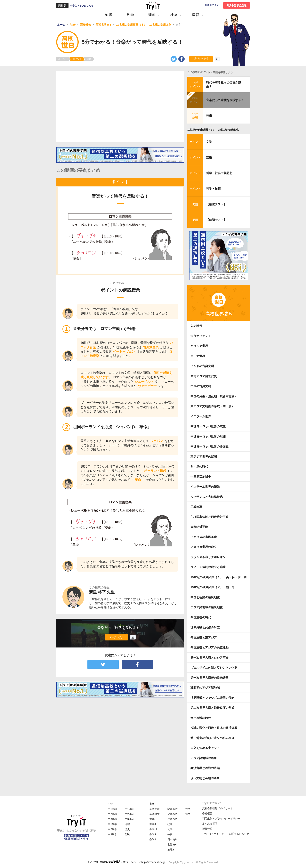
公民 (127, 834)
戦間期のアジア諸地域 (205, 688)
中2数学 (112, 829)
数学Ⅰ (153, 819)
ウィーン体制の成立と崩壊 (208, 567)
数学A (153, 834)
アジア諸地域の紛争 (204, 758)
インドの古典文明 (202, 366)
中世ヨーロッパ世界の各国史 (209, 446)
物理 (170, 824)
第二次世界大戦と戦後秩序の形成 (212, 708)
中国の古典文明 (201, 386)
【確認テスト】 (216, 204)
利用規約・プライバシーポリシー (221, 819)
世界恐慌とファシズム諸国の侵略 (212, 698)
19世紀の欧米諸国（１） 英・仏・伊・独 (218, 577)
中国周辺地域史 (201, 477)
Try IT (153, 5)
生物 (170, 834)
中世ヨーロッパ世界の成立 (208, 426)
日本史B (172, 839)
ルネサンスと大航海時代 (207, 497)
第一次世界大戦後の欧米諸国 (209, 678)
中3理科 (129, 819)
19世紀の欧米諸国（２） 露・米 (214, 587)
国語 (196, 15)
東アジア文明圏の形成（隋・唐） (212, 406)
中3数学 (112, 834)
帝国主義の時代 (201, 617)
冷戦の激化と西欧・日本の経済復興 (214, 728)
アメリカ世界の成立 (204, 547)
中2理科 (129, 814)
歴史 (127, 829)
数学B (153, 839)
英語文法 (155, 809)
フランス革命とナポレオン (208, 557)
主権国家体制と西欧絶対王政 (209, 517)
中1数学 (112, 824)
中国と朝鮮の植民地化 (205, 597)
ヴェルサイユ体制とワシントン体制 (214, 667)
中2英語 (112, 814)
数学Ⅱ (153, 824)
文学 (209, 142)
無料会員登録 (237, 5)
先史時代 (196, 326)
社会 (174, 15)
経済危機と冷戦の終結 (205, 768)
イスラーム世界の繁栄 (205, 487)
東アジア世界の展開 (204, 457)
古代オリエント (201, 336)
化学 (170, 829)
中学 (110, 804)
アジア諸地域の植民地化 (207, 607)
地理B (171, 850)
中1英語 (112, 809)
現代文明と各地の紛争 (205, 778)
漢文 (188, 814)
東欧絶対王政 (199, 527)
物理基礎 (173, 809)
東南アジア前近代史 (204, 376)
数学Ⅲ (153, 829)
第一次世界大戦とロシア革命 (209, 658)
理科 (152, 15)
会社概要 (207, 813)
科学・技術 (213, 189)
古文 (188, 809)
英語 (109, 15)
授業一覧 (207, 829)
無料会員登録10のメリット (217, 808)
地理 (127, 824)
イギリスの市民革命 (204, 537)
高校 (152, 804)
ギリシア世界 (199, 346)
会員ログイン (212, 5)
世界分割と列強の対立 (205, 627)
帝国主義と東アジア (204, 637)
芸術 (209, 116)
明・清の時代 (199, 466)
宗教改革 (196, 507)
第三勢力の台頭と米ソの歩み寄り (212, 738)
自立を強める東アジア (205, 748)
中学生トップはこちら (82, 6)
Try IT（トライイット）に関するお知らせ (226, 834)
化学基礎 (173, 814)
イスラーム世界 (201, 416)
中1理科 (129, 809)
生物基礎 (173, 819)
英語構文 (155, 814)
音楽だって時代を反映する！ (225, 100)
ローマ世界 (198, 356)
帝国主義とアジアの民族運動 (209, 647)
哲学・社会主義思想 (219, 173)
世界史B (172, 844)
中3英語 (112, 819)
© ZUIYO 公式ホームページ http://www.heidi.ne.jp (127, 862)
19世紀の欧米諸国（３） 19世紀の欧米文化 (213, 130)
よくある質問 (210, 824)
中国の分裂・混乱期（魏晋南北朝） (214, 396)
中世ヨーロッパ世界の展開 (208, 436)
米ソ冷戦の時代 (201, 718)
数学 (131, 15)
